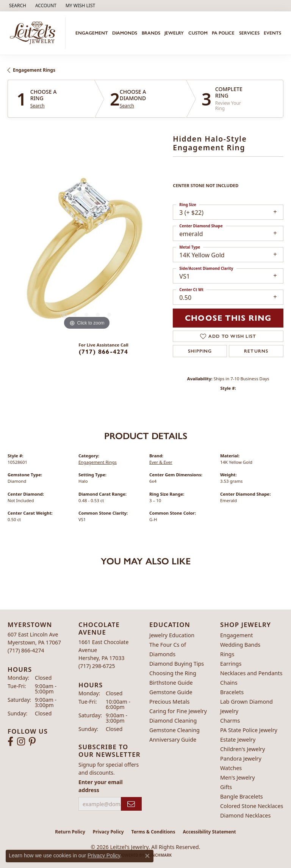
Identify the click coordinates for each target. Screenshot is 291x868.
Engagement (92, 33)
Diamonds (125, 33)
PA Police (223, 33)
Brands (151, 33)
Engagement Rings (34, 70)
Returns (256, 351)
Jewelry (174, 33)
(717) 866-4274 (104, 352)
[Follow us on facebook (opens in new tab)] (10, 742)
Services (249, 33)
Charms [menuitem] (230, 721)
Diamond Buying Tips (177, 664)
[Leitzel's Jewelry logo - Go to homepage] (35, 33)
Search (38, 106)
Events (272, 33)
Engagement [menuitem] (236, 635)
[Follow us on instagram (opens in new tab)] (21, 742)
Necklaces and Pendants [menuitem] (251, 673)
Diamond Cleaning (173, 721)
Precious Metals (169, 702)
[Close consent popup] (147, 856)
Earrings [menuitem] (231, 664)
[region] (86, 253)
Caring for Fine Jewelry (178, 711)
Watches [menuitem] (231, 768)
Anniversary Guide (173, 740)
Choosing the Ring (173, 673)
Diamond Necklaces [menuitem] (245, 815)
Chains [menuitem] (229, 683)
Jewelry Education (172, 635)
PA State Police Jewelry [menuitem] (249, 730)
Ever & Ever (161, 462)
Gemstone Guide (171, 692)
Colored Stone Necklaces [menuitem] (252, 806)
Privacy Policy (108, 832)
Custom (198, 33)
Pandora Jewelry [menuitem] (241, 759)
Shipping (200, 351)
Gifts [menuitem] (226, 787)
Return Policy (70, 832)
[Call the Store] (26, 650)
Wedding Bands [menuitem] (240, 645)
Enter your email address (101, 786)
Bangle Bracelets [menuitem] (242, 796)
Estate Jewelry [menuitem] (238, 740)
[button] (17, 6)
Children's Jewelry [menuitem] (242, 749)
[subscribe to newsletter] (131, 804)
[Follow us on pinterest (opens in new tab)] (32, 742)
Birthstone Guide (171, 683)
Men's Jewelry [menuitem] (238, 777)
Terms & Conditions (153, 832)
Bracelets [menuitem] (232, 692)
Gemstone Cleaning (174, 730)
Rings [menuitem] (227, 654)
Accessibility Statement (209, 832)
